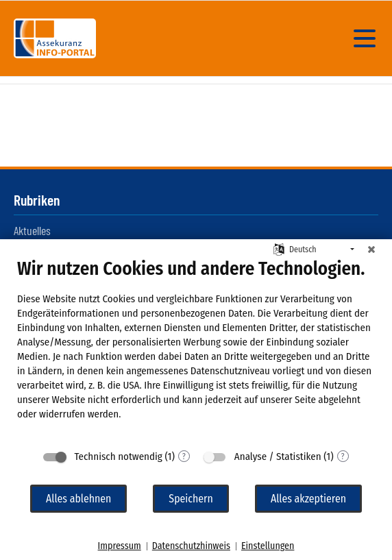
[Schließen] (371, 249)
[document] (196, 350)
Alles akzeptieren (308, 499)
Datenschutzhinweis (191, 546)
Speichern (191, 499)
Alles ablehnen (78, 499)
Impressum (120, 546)
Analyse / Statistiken (278, 456)
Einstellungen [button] (268, 546)
